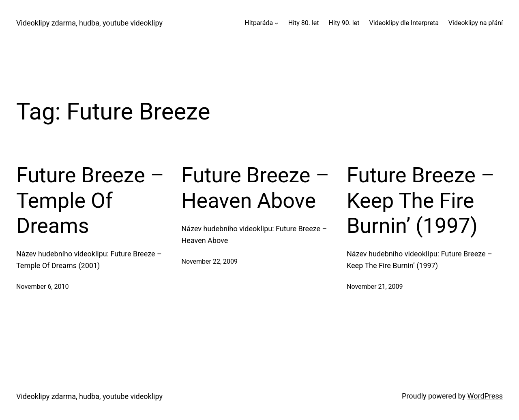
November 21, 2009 (375, 287)
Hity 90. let (344, 23)
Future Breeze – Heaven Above (256, 188)
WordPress (485, 396)
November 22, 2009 (210, 261)
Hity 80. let (304, 23)
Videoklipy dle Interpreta (404, 23)
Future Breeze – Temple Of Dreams (90, 200)
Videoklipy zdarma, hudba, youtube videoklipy (89, 23)
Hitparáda (259, 23)
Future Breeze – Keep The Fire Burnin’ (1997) (421, 200)
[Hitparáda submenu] (277, 23)
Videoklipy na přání (476, 23)
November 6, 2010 (43, 287)
